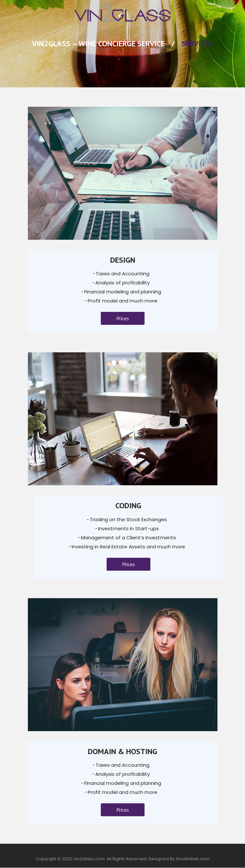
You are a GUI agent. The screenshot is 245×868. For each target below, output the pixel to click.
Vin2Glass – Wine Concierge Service (98, 44)
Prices (123, 318)
